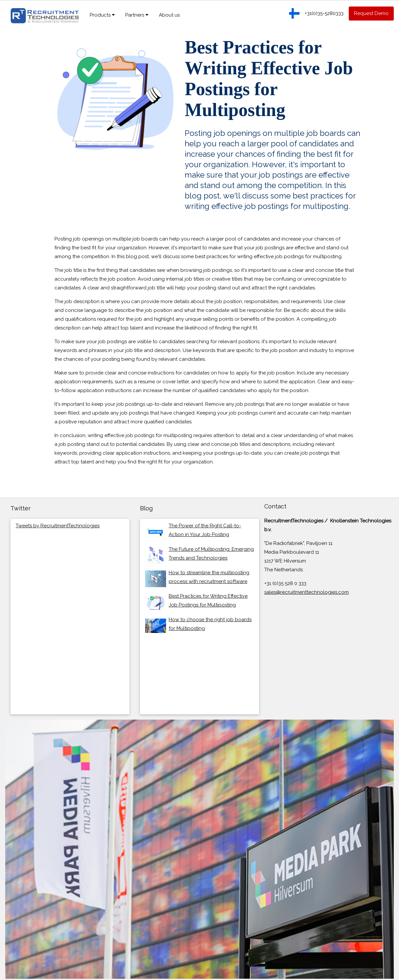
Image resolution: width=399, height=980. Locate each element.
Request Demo (371, 13)
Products (102, 15)
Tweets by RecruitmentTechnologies (58, 526)
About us (169, 15)
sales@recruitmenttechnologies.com (307, 592)
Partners (137, 15)
